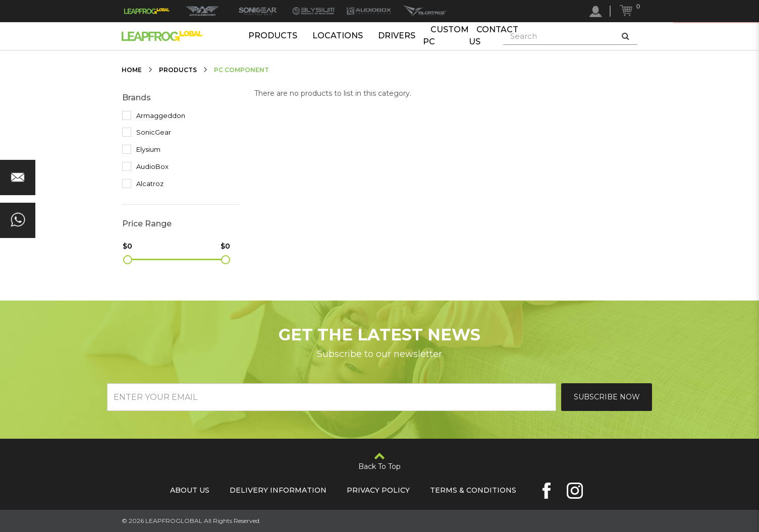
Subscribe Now (607, 397)
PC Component (241, 70)
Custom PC (446, 36)
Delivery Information (278, 490)
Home (132, 70)
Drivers (397, 36)
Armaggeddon (154, 115)
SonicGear (147, 132)
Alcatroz (143, 184)
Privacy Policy (378, 490)
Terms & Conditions (473, 490)
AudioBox (145, 166)
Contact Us (494, 36)
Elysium (141, 149)
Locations (338, 36)
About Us (190, 490)
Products (273, 36)
